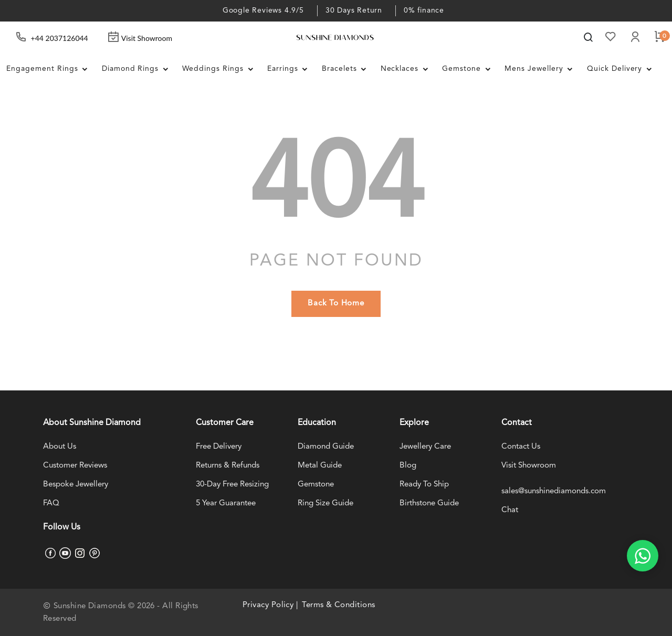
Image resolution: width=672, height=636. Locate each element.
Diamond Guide (326, 447)
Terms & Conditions (338, 605)
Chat (510, 510)
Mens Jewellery (542, 69)
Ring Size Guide (325, 503)
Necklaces (408, 69)
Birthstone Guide (429, 503)
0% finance (424, 10)
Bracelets (347, 69)
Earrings (291, 69)
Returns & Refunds (228, 466)
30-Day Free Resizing (232, 485)
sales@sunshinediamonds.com (554, 491)
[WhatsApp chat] (643, 556)
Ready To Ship (424, 485)
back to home (336, 304)
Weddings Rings (221, 69)
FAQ (51, 503)
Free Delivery (219, 447)
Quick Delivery (623, 69)
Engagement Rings (50, 69)
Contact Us (521, 447)
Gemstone (470, 69)
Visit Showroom (140, 38)
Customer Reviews (75, 466)
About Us (60, 447)
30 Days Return (354, 10)
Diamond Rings (138, 69)
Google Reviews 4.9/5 (263, 10)
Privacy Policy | (270, 605)
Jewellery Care (425, 447)
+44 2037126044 (60, 38)
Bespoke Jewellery (76, 485)
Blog (408, 466)
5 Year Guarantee (226, 503)
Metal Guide (320, 466)
